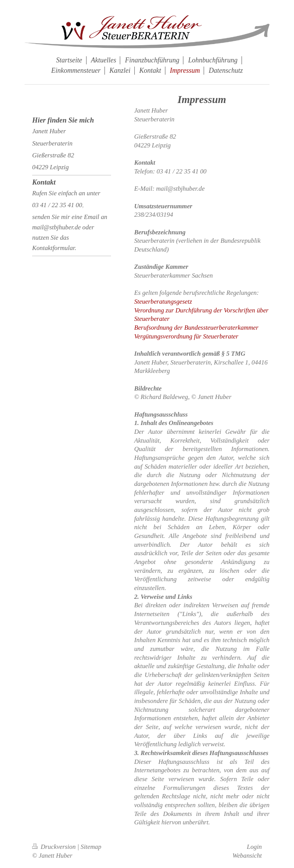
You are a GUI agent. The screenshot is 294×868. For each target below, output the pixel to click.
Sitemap (91, 847)
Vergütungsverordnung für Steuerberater (186, 336)
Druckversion (55, 847)
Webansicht (247, 856)
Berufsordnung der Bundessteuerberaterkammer (196, 328)
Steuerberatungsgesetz (163, 302)
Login (254, 847)
